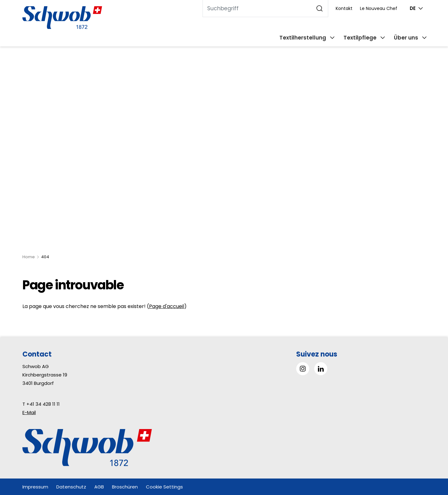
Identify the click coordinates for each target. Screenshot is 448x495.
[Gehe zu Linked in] (321, 369)
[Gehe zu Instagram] (303, 369)
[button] (429, 456)
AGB (99, 487)
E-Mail (29, 412)
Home (29, 257)
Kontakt (344, 8)
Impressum (35, 487)
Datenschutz (71, 487)
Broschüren (125, 487)
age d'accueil (168, 306)
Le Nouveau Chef (379, 8)
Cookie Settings (164, 487)
